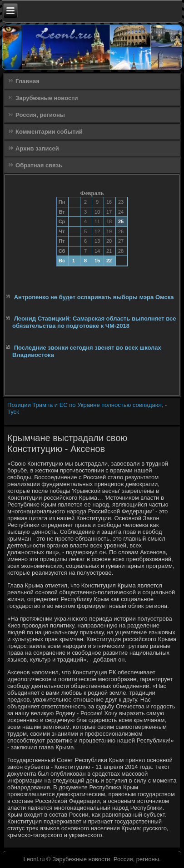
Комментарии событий (49, 132)
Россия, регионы (40, 115)
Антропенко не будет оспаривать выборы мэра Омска (94, 297)
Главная (27, 81)
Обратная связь (39, 165)
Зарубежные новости (47, 98)
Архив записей (37, 148)
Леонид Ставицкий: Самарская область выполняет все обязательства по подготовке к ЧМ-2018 (94, 322)
